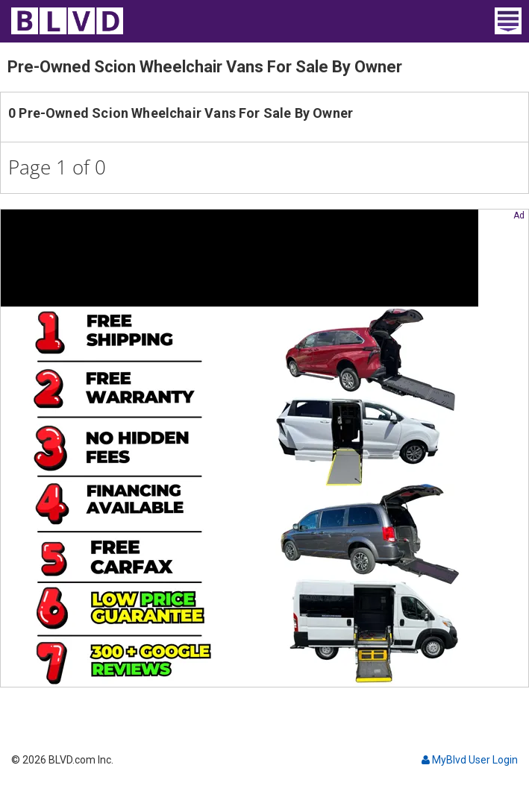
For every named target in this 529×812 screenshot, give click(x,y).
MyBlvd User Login (470, 760)
